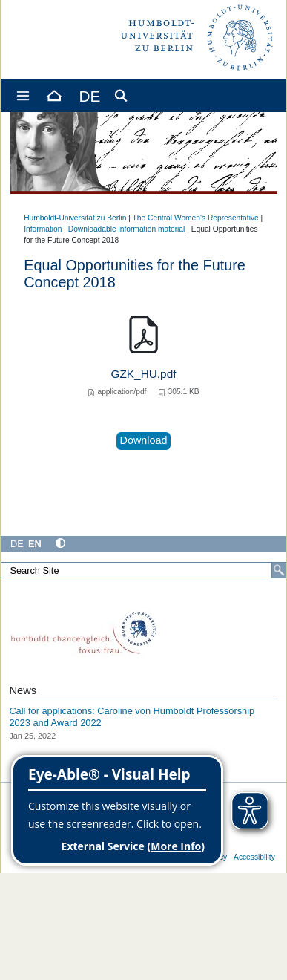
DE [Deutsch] (17, 544)
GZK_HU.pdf (144, 374)
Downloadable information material (127, 229)
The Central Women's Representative (196, 218)
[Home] (53, 95)
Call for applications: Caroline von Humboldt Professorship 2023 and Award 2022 (132, 717)
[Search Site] (143, 570)
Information (43, 229)
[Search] (279, 570)
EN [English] (35, 544)
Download (144, 440)
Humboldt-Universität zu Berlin (75, 218)
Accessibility (254, 857)
